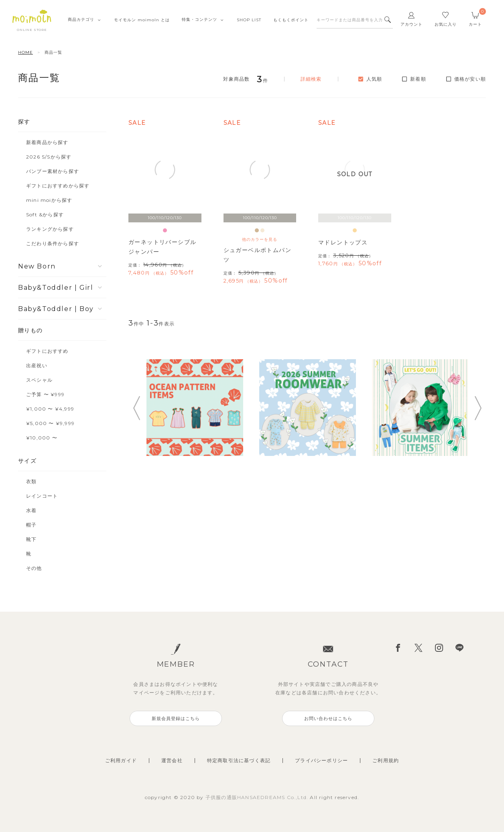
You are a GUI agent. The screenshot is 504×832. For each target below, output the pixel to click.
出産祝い (37, 365)
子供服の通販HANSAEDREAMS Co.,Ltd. (258, 797)
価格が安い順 (470, 79)
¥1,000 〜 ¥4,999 (50, 409)
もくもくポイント (291, 20)
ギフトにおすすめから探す (58, 186)
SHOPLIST (249, 20)
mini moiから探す (49, 200)
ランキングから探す (50, 229)
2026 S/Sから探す (49, 157)
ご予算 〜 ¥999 (45, 394)
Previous (136, 408)
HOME (25, 52)
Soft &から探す (45, 215)
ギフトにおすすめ (47, 351)
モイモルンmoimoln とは (142, 20)
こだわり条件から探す (53, 243)
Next (478, 408)
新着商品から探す (47, 142)
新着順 (418, 79)
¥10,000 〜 (42, 438)
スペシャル (39, 380)
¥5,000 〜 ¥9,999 (50, 423)
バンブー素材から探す (53, 171)
